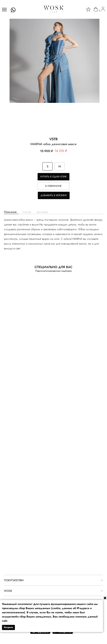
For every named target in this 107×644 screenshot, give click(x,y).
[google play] (63, 633)
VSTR (53, 139)
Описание (10, 212)
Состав (27, 212)
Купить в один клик (53, 177)
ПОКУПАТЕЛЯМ (14, 580)
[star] (88, 9)
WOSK (8, 591)
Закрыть (8, 627)
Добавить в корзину (54, 195)
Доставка (42, 212)
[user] (103, 10)
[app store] (40, 633)
